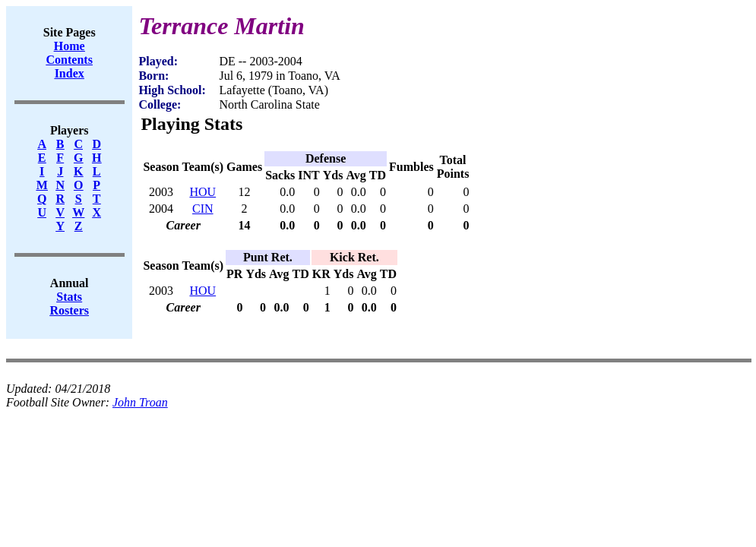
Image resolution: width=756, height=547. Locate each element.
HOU (202, 192)
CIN (203, 209)
